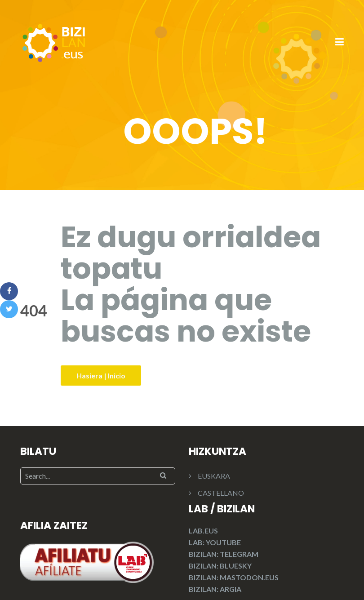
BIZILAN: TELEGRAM (224, 554)
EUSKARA (214, 476)
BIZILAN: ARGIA (215, 589)
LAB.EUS (203, 531)
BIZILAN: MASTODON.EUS (234, 577)
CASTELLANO (221, 493)
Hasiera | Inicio (101, 376)
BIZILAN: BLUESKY (220, 566)
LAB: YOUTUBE (215, 542)
